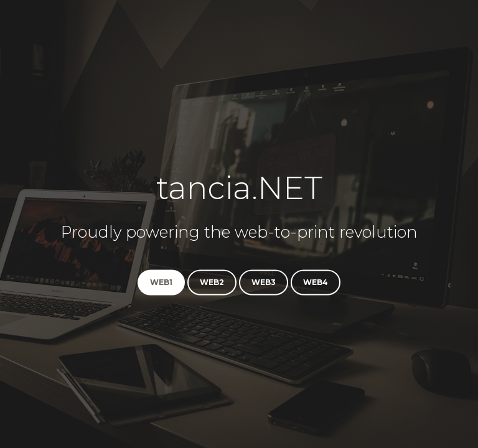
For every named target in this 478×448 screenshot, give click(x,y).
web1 (161, 283)
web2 (212, 283)
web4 (316, 283)
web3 (264, 283)
